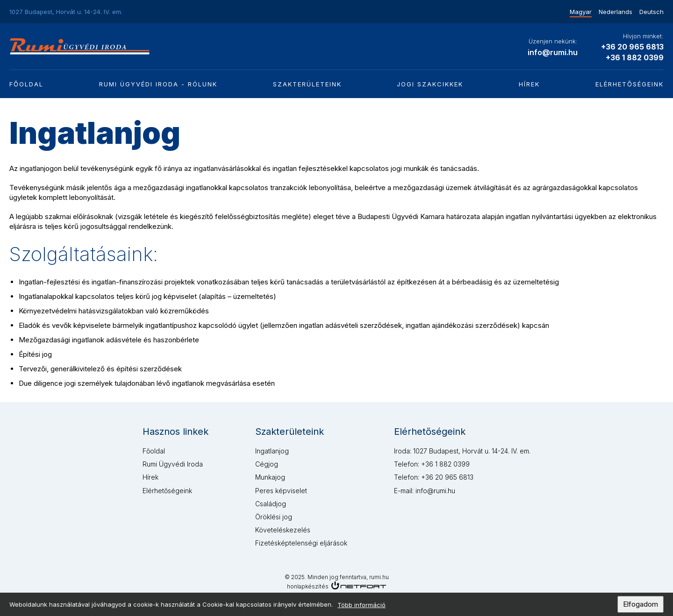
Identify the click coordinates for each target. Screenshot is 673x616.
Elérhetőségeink (630, 84)
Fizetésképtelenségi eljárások (301, 543)
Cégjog (267, 464)
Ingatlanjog (272, 451)
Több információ (362, 607)
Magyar (581, 12)
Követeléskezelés (283, 530)
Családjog (271, 504)
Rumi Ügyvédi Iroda (173, 464)
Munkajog (270, 477)
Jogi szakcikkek (430, 84)
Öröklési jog (274, 517)
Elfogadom (641, 606)
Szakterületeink (307, 84)
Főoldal (26, 84)
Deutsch (652, 12)
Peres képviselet (281, 491)
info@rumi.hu (553, 52)
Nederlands (616, 12)
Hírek (529, 84)
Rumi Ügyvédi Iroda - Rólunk (158, 84)
